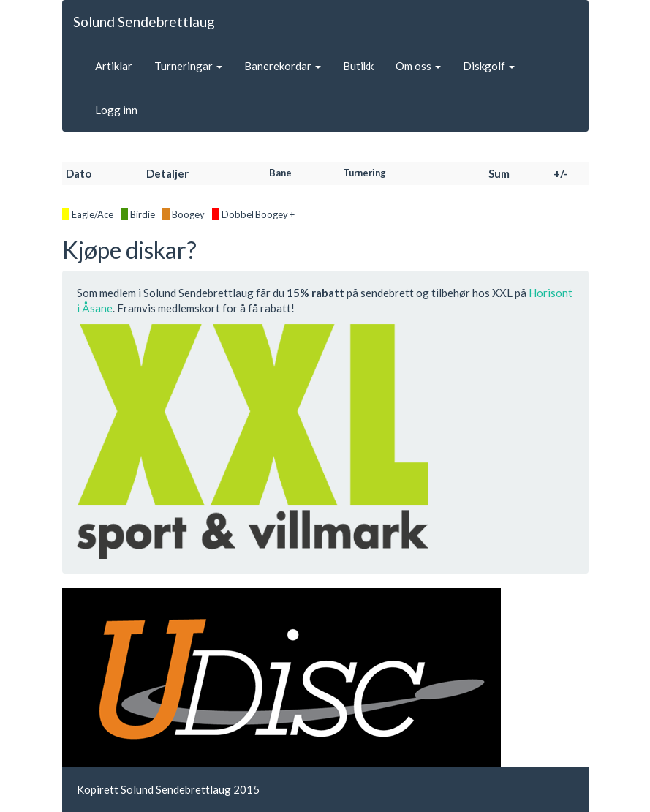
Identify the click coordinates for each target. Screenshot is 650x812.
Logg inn (116, 110)
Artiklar (114, 66)
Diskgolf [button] (489, 66)
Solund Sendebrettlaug (144, 22)
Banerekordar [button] (283, 66)
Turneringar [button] (188, 66)
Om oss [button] (418, 66)
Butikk (358, 66)
